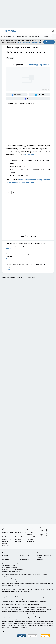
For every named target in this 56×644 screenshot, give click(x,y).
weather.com (29, 154)
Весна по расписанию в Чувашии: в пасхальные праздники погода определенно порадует (28, 246)
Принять (49, 42)
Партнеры (40, 560)
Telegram (5, 553)
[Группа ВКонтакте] (17, 95)
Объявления (6, 555)
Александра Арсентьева (40, 65)
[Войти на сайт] (53, 31)
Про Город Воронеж (8, 532)
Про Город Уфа (31, 537)
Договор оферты (24, 555)
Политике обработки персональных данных (28, 42)
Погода (10, 58)
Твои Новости (19, 528)
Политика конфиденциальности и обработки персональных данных (21, 604)
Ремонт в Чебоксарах (8, 36)
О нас (21, 553)
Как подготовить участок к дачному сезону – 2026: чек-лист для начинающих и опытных (28, 267)
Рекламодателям (24, 560)
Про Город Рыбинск (20, 537)
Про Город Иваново (20, 532)
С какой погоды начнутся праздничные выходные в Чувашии (28, 256)
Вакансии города (34, 36)
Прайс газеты (6, 560)
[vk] (8, 192)
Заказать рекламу (47, 36)
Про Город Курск (7, 537)
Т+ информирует (22, 36)
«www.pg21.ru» (16, 564)
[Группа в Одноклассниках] (47, 531)
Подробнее (43, 602)
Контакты (40, 553)
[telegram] (15, 192)
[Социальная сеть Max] (28, 99)
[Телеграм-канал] (40, 95)
